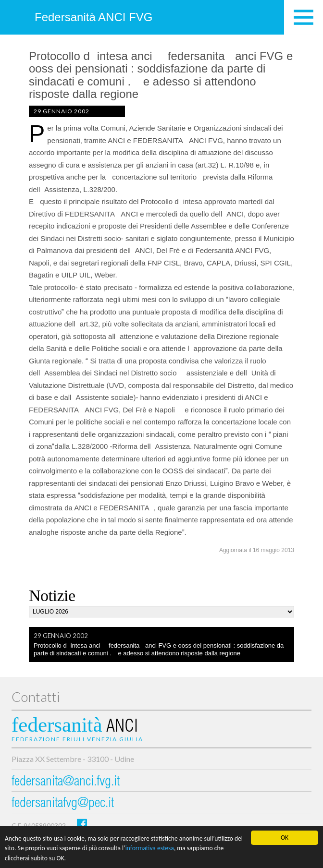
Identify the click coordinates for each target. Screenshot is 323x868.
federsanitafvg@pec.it (63, 804)
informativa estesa (150, 854)
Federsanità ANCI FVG (93, 17)
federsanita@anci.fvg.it (66, 782)
